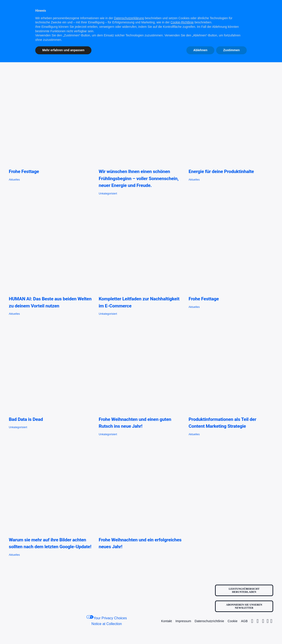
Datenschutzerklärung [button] (129, 18)
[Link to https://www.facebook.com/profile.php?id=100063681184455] (263, 621)
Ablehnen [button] (200, 50)
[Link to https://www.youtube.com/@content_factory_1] (271, 621)
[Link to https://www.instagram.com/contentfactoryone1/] (252, 621)
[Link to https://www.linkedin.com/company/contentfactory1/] (268, 621)
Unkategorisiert (108, 194)
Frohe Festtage (24, 171)
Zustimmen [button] (231, 50)
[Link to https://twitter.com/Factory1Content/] (258, 621)
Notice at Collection (107, 624)
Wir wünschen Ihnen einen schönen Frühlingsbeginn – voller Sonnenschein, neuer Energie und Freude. (139, 178)
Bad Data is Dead (26, 419)
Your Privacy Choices (107, 618)
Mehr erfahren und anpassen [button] (63, 50)
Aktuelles (14, 180)
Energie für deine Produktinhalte (221, 171)
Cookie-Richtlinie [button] (182, 22)
